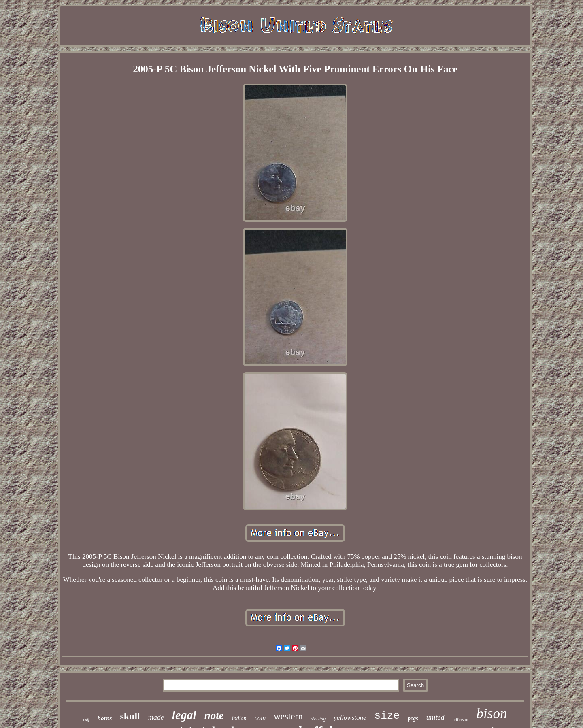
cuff (86, 720)
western (288, 716)
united (435, 717)
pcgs (413, 718)
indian (239, 718)
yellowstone (350, 718)
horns (105, 718)
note (214, 715)
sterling (318, 719)
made (156, 717)
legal (184, 715)
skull (130, 716)
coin (260, 718)
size (387, 716)
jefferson (461, 719)
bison (492, 714)
